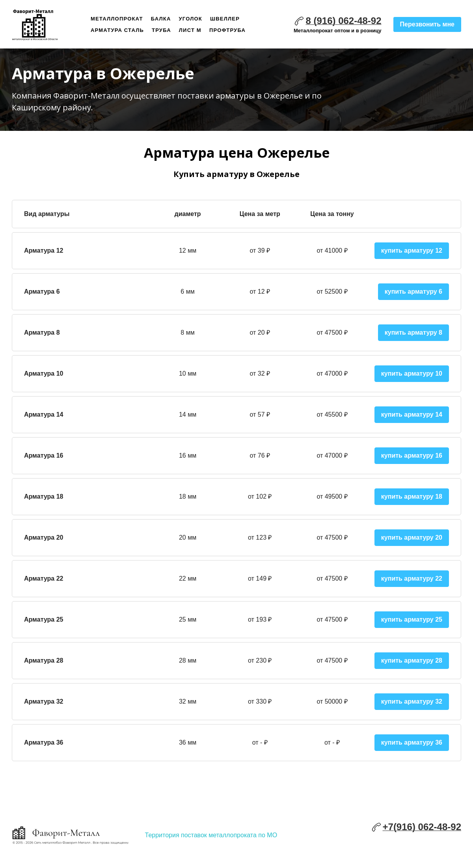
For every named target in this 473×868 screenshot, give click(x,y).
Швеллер (225, 19)
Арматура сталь (117, 30)
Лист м (190, 30)
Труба (161, 30)
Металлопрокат (117, 19)
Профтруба (227, 30)
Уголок (191, 19)
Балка (161, 19)
